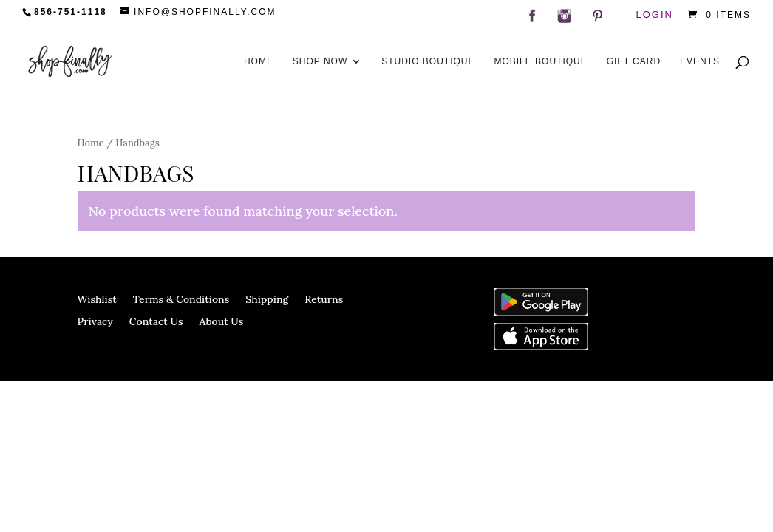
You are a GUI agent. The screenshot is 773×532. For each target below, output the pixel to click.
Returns (324, 300)
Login (655, 15)
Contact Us (156, 322)
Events (700, 61)
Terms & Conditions (181, 300)
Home (259, 61)
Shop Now (320, 61)
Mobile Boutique (540, 61)
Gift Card (634, 61)
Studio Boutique (428, 61)
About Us (222, 322)
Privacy (95, 322)
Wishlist (97, 300)
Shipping (267, 300)
